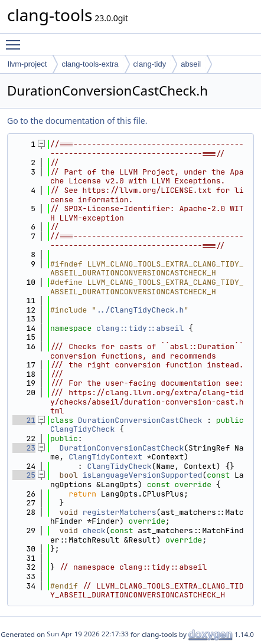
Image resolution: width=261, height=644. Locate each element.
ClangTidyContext (105, 457)
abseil (191, 64)
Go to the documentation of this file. (77, 121)
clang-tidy (150, 64)
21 (24, 420)
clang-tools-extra (90, 64)
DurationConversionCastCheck (140, 420)
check (94, 530)
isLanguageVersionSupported (143, 475)
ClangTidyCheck (82, 429)
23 (24, 448)
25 (24, 475)
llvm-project (27, 64)
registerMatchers (120, 512)
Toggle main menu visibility (16, 40)
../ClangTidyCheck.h (140, 310)
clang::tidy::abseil (140, 328)
